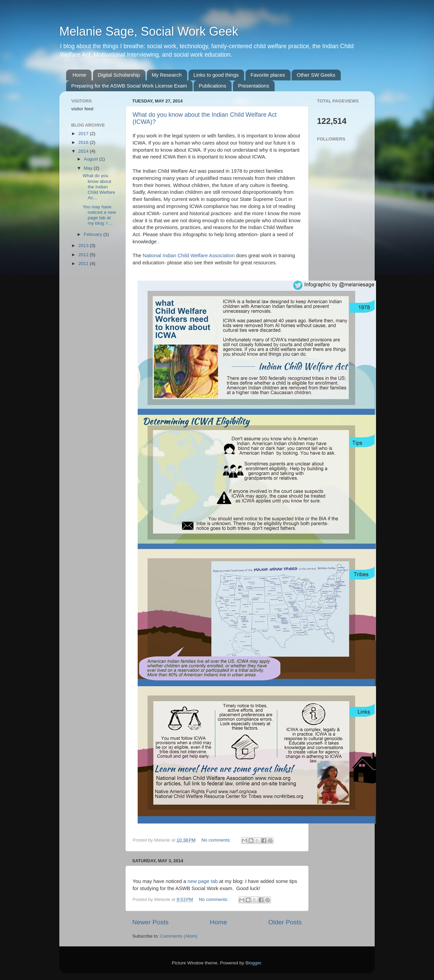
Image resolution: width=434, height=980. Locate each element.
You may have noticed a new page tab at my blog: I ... (99, 215)
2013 (84, 246)
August (92, 159)
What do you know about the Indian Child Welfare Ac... (99, 187)
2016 (84, 142)
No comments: (217, 840)
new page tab (203, 881)
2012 (84, 255)
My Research (167, 75)
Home (79, 75)
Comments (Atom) (179, 936)
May (89, 168)
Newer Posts (150, 922)
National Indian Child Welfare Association (188, 256)
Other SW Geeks (316, 75)
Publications (212, 86)
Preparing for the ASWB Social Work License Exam (129, 86)
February (94, 234)
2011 (84, 263)
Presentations (254, 86)
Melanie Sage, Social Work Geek (149, 31)
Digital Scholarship (119, 75)
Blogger (253, 963)
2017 (84, 134)
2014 (84, 151)
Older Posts (285, 922)
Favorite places (268, 75)
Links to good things (216, 75)
